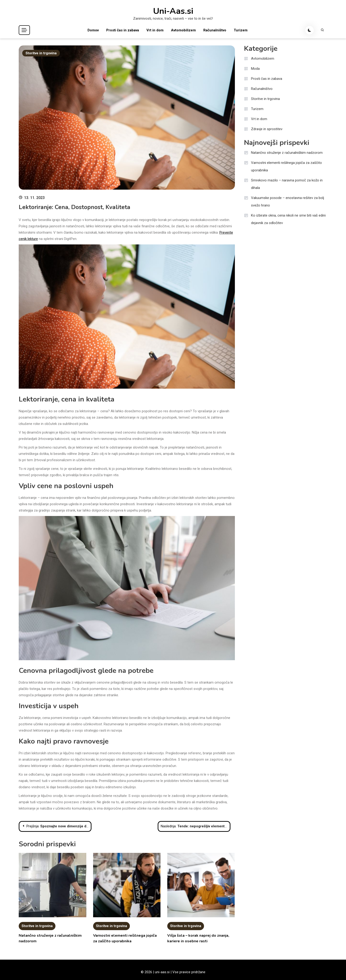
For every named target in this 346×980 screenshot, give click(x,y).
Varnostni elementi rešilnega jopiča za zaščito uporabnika (286, 166)
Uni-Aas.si (173, 11)
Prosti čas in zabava (123, 30)
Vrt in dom (155, 30)
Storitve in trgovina (41, 53)
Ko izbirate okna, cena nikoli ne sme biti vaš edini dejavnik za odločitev (288, 219)
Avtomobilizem (183, 30)
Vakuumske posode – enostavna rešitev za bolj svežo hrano (288, 202)
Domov (93, 30)
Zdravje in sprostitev (267, 129)
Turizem (241, 30)
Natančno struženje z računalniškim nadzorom (287, 153)
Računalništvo (215, 30)
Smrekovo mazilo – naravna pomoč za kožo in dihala (287, 184)
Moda (255, 69)
